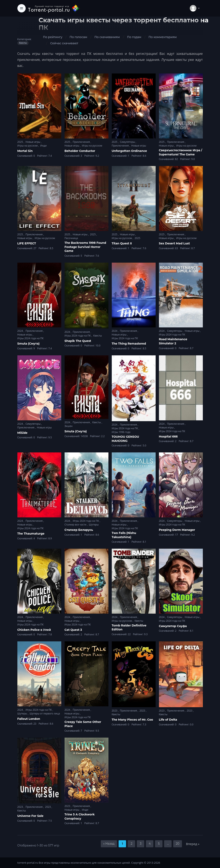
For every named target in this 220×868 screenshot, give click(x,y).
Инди (43, 146)
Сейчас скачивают (64, 43)
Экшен (69, 426)
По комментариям (162, 37)
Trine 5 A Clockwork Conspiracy (80, 816)
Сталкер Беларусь (79, 530)
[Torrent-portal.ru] (54, 8)
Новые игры (33, 142)
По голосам (78, 37)
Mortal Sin (25, 151)
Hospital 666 (168, 436)
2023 (115, 711)
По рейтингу (53, 37)
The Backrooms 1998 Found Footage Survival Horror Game (85, 247)
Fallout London (29, 719)
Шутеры (94, 525)
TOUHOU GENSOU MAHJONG (125, 439)
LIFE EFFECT (27, 243)
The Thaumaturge (31, 534)
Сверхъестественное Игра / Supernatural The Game (181, 152)
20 (177, 844)
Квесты (98, 336)
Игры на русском (28, 146)
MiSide (22, 433)
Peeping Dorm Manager (177, 530)
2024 (21, 331)
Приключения (82, 142)
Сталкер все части (76, 525)
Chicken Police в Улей (34, 630)
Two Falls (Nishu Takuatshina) (124, 535)
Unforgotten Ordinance (129, 151)
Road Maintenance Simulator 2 (173, 341)
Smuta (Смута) (29, 344)
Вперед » (193, 844)
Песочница (71, 238)
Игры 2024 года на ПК (31, 338)
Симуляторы (128, 142)
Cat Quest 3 (73, 630)
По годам (134, 37)
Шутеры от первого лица (45, 714)
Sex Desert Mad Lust (174, 243)
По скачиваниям (107, 37)
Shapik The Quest (78, 341)
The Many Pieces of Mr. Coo (132, 720)
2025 (21, 142)
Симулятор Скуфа (173, 626)
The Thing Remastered (129, 344)
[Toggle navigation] (22, 8)
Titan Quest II (122, 243)
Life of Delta (168, 720)
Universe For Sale (30, 816)
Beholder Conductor (80, 151)
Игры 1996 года (121, 432)
